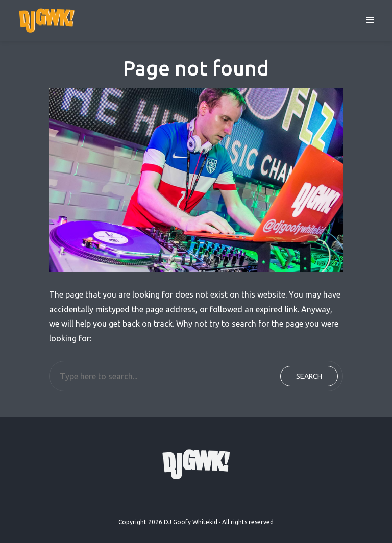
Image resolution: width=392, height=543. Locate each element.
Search (309, 376)
